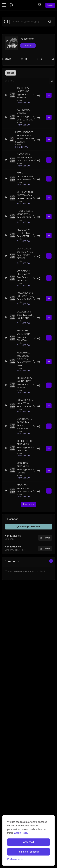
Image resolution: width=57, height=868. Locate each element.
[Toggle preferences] (15, 859)
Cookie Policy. (21, 833)
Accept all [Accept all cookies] (28, 842)
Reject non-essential (28, 852)
